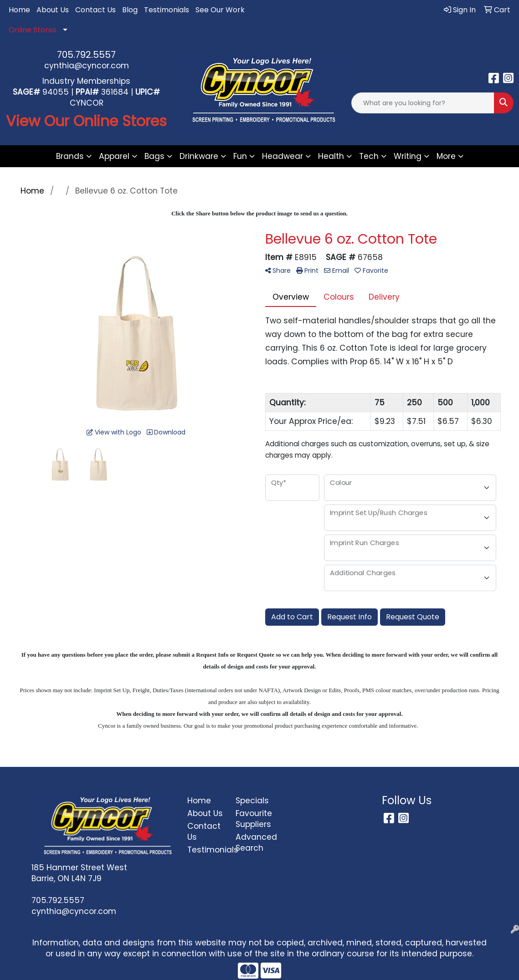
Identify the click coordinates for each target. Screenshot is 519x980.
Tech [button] (369, 156)
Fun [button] (240, 156)
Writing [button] (408, 156)
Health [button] (331, 156)
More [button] (446, 156)
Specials (252, 801)
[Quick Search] (423, 103)
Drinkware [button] (199, 156)
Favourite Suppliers (254, 819)
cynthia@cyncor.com (87, 66)
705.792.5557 (86, 55)
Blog (130, 10)
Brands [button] (70, 156)
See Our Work (220, 10)
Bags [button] (154, 156)
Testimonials (167, 10)
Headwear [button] (283, 156)
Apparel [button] (114, 156)
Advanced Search (254, 842)
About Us (53, 10)
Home (19, 10)
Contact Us (95, 10)
